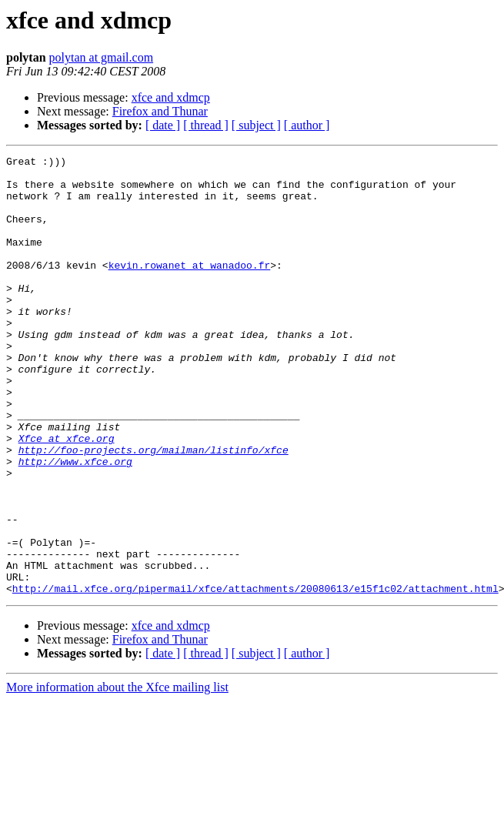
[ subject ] (256, 125)
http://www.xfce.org (75, 523)
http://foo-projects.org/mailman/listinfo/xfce (154, 510)
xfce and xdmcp (171, 97)
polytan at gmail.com (102, 57)
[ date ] (163, 125)
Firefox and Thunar (160, 111)
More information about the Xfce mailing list (117, 775)
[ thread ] (206, 125)
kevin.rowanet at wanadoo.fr (190, 288)
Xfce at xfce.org (67, 496)
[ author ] (307, 125)
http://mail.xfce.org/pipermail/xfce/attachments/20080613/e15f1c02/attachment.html (255, 676)
